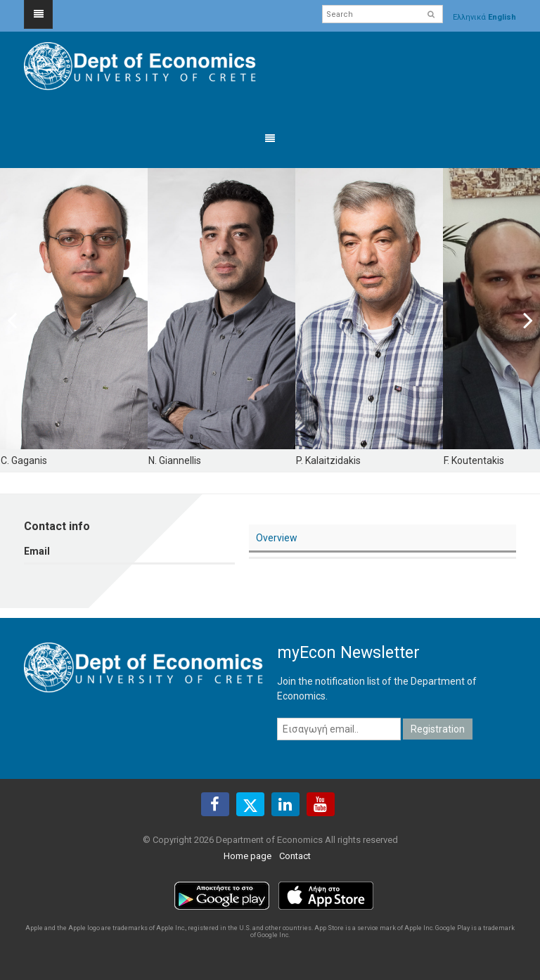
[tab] (382, 539)
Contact (295, 856)
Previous (21, 320)
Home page (247, 856)
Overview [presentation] (277, 538)
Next (519, 320)
